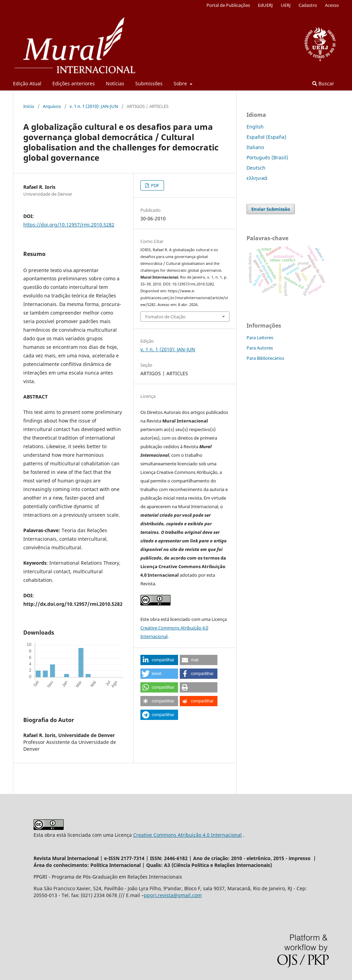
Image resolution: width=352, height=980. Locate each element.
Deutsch (256, 168)
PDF (155, 185)
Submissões (149, 83)
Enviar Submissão (271, 209)
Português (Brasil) (267, 157)
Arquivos (52, 106)
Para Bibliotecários (265, 358)
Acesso (332, 5)
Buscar (323, 83)
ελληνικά (257, 178)
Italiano (255, 147)
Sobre (181, 83)
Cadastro (308, 5)
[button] (159, 660)
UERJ (286, 5)
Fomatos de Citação (165, 317)
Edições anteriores (74, 83)
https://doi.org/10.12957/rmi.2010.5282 (69, 225)
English (255, 127)
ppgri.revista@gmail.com (173, 895)
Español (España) (266, 137)
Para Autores (260, 348)
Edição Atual (27, 83)
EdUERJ (265, 5)
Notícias (115, 83)
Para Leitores (260, 338)
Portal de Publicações (228, 5)
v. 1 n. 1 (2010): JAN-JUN (94, 106)
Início (29, 106)
